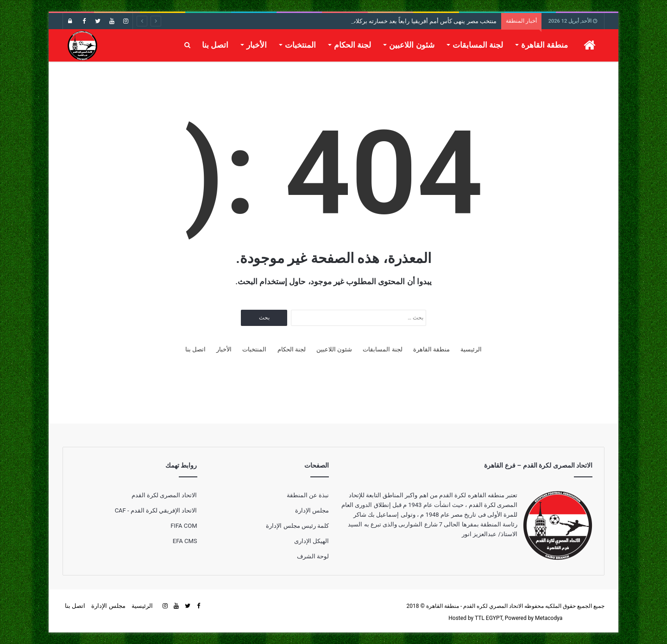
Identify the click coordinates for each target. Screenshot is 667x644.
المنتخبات (300, 45)
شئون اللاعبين (412, 45)
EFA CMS (185, 541)
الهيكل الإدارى (311, 541)
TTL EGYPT (489, 618)
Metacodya (549, 618)
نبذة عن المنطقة (308, 495)
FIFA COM (184, 526)
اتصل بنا (215, 45)
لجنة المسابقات (478, 45)
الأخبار (257, 45)
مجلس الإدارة (312, 510)
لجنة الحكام (352, 45)
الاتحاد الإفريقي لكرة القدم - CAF (156, 510)
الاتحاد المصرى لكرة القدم (164, 495)
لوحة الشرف (313, 556)
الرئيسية (471, 349)
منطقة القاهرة (544, 45)
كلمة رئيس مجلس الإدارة (297, 526)
